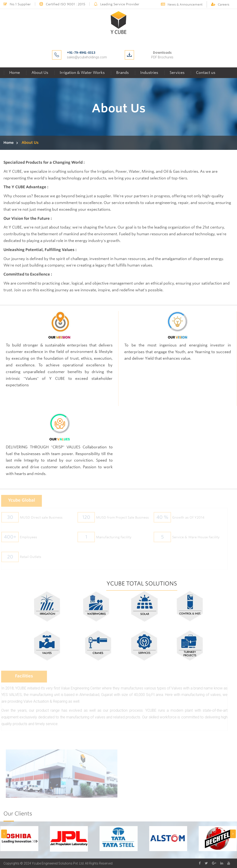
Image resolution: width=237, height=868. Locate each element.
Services (177, 73)
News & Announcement (182, 5)
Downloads (162, 52)
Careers (220, 5)
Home (15, 73)
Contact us (206, 73)
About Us (40, 73)
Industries (149, 73)
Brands (122, 73)
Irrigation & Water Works (82, 73)
